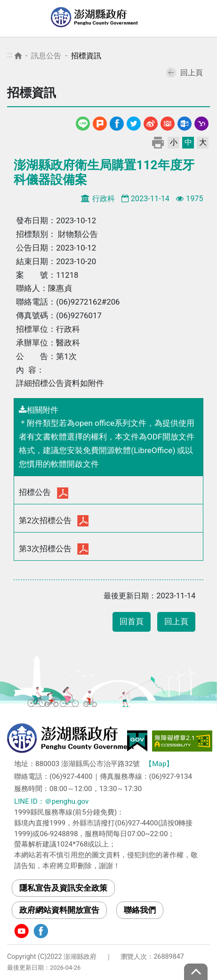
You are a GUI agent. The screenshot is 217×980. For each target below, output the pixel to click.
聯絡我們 (140, 910)
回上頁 (185, 73)
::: (10, 55)
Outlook (185, 122)
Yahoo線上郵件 (201, 122)
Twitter (134, 122)
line (84, 122)
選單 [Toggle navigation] (201, 19)
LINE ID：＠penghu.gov (51, 801)
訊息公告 (46, 56)
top (196, 972)
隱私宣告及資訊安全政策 (63, 888)
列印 (158, 142)
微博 (151, 122)
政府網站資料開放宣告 (59, 910)
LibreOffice (153, 450)
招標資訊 (86, 56)
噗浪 (100, 122)
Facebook (117, 122)
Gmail (168, 122)
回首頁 (132, 622)
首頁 (18, 56)
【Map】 (159, 764)
